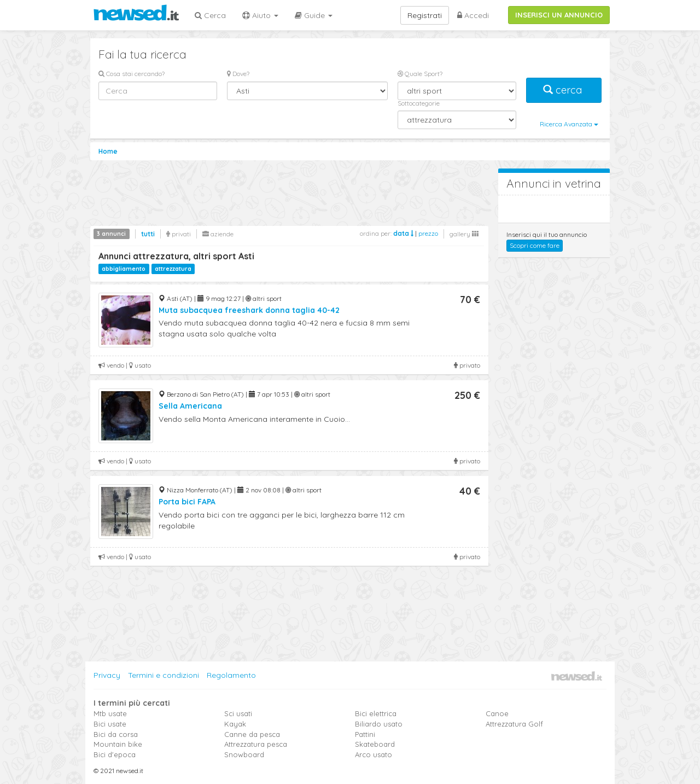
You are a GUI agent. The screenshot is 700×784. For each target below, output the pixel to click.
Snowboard (244, 754)
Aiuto (260, 15)
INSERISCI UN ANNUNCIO (559, 15)
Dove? (238, 74)
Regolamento (231, 675)
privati (179, 234)
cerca (564, 90)
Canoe (497, 713)
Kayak (235, 724)
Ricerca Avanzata (569, 124)
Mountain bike (118, 744)
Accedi (473, 15)
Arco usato (374, 754)
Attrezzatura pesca (256, 744)
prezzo (428, 233)
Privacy (107, 675)
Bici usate (110, 724)
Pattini (365, 734)
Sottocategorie (419, 103)
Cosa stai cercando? (132, 74)
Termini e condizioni (164, 675)
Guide (314, 15)
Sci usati (238, 713)
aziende (218, 234)
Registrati (425, 15)
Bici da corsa (116, 734)
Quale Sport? (420, 74)
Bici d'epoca (115, 754)
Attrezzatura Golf (514, 724)
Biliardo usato (379, 724)
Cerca (210, 15)
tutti (148, 234)
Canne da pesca (252, 734)
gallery (464, 234)
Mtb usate (110, 713)
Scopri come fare (535, 245)
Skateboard (375, 744)
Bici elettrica (376, 713)
